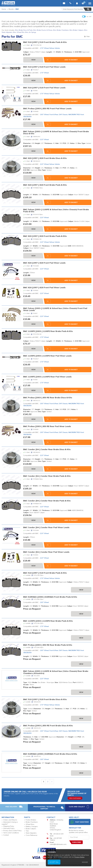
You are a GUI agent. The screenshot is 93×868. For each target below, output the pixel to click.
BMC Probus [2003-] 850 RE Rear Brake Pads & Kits (48, 645)
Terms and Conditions (11, 833)
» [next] (52, 782)
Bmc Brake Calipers (77, 30)
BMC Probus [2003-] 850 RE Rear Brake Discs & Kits (48, 397)
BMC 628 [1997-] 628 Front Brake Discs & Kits (45, 158)
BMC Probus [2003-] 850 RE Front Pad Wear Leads (47, 108)
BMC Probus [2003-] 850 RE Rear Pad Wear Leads (47, 426)
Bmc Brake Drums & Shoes (43, 30)
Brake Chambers (32, 822)
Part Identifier (80, 822)
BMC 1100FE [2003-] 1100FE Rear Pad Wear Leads (47, 356)
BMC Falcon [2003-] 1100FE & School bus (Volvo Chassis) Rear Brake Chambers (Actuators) (56, 672)
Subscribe (77, 842)
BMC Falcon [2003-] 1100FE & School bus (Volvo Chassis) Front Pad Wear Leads (55, 309)
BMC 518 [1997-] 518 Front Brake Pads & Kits (45, 42)
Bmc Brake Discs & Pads (24, 30)
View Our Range (75, 798)
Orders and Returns (10, 820)
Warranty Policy (9, 828)
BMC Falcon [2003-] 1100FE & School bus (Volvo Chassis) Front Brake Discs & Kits (56, 132)
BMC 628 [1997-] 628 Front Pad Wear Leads (44, 263)
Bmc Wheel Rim (19, 32)
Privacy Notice (89, 864)
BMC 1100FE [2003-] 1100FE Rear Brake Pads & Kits (48, 331)
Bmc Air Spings (31, 32)
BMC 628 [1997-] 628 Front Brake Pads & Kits (45, 185)
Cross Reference (31, 835)
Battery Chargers (32, 826)
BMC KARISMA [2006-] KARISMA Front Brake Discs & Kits (50, 754)
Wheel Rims (30, 824)
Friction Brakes (31, 820)
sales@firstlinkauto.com (58, 844)
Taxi (27, 831)
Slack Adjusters (31, 833)
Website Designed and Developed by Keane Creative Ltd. (72, 865)
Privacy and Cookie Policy (12, 831)
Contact (6, 835)
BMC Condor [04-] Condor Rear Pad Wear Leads (46, 527)
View (33, 60)
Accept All (83, 865)
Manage (90, 865)
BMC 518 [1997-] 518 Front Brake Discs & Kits (45, 699)
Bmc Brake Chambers (61, 30)
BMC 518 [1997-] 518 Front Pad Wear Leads (44, 67)
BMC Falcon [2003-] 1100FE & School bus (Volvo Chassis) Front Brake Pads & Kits (56, 210)
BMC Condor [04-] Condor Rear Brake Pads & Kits (47, 476)
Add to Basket (71, 60)
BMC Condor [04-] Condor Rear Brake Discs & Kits (47, 449)
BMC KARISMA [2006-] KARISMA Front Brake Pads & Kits (50, 597)
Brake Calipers (31, 829)
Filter (87, 36)
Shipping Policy (9, 826)
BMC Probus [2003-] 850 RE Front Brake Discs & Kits (48, 725)
